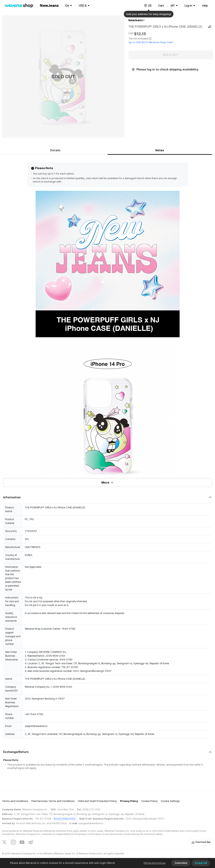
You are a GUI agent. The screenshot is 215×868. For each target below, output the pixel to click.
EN (67, 6)
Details (55, 150)
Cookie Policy (149, 801)
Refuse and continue (154, 863)
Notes (160, 150)
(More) (111, 863)
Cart (161, 6)
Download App (201, 842)
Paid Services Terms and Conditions (53, 801)
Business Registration (65, 819)
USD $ (83, 6)
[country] (148, 6)
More (108, 483)
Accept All (201, 863)
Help (205, 6)
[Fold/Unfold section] (107, 497)
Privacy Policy (129, 801)
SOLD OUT (171, 55)
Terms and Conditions (15, 801)
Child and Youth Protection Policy (97, 801)
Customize (181, 863)
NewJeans (136, 20)
